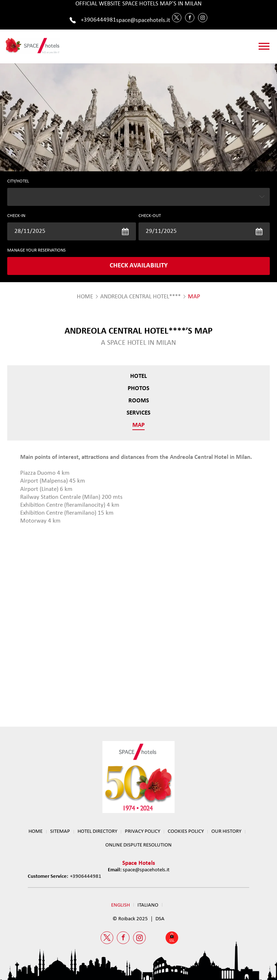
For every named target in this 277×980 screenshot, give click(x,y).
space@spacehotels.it (143, 20)
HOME (85, 297)
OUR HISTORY (226, 832)
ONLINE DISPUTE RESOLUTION (138, 845)
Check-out (150, 216)
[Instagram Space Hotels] (203, 18)
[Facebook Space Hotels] (190, 18)
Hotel (138, 376)
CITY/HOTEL (18, 181)
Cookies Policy (186, 832)
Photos (138, 389)
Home (36, 832)
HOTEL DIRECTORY (97, 832)
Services (138, 413)
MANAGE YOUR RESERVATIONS (36, 250)
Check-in (16, 216)
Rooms (139, 401)
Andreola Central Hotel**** (140, 297)
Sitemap (60, 832)
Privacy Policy (142, 832)
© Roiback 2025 (130, 919)
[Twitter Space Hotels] (177, 18)
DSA (160, 919)
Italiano (148, 905)
